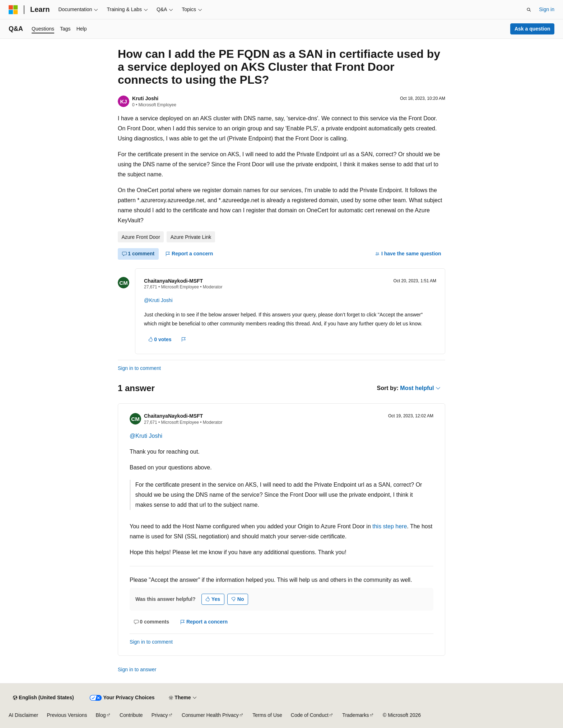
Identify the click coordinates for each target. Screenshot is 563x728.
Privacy (160, 715)
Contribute (131, 715)
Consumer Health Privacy (210, 715)
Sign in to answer (137, 669)
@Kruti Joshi (158, 300)
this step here (390, 526)
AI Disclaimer (23, 715)
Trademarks (355, 715)
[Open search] (529, 10)
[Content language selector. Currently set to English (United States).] (43, 698)
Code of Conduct (310, 715)
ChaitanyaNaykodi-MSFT (173, 281)
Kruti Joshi (145, 98)
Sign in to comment (139, 368)
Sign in (547, 9)
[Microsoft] (13, 10)
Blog (101, 715)
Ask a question (532, 29)
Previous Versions (67, 715)
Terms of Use (267, 715)
